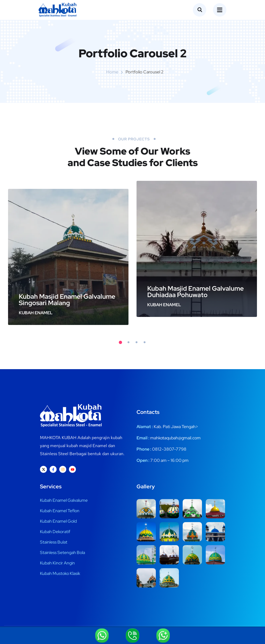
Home (112, 72)
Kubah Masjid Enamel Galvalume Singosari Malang (67, 300)
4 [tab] (145, 342)
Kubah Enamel (36, 313)
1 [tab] (120, 342)
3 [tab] (137, 342)
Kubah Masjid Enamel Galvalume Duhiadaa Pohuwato (196, 292)
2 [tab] (128, 342)
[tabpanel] (68, 257)
